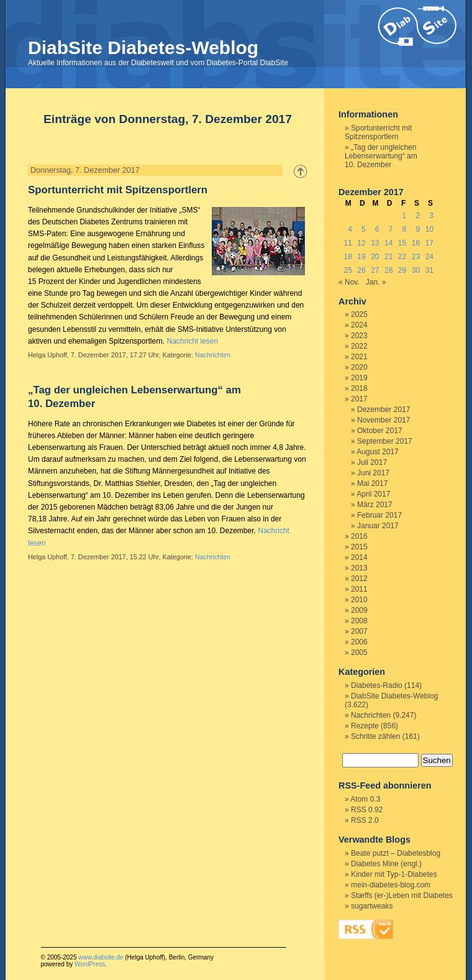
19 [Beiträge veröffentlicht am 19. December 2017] (361, 257)
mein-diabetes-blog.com (391, 885)
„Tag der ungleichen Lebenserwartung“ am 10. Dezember (381, 156)
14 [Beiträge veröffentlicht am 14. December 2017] (388, 243)
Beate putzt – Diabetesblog (396, 853)
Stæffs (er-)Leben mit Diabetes (402, 895)
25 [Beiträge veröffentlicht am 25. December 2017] (347, 270)
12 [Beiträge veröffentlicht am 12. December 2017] (361, 243)
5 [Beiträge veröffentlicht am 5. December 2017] (364, 229)
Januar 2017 (378, 526)
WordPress (90, 964)
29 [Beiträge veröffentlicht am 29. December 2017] (402, 270)
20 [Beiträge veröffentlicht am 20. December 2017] (375, 257)
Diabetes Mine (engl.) (386, 864)
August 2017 (377, 452)
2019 (359, 378)
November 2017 (383, 420)
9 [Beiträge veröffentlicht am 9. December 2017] (418, 229)
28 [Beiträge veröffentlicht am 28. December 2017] (388, 270)
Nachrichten (213, 355)
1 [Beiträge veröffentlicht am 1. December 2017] (405, 216)
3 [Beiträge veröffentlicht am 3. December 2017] (431, 216)
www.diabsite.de (101, 957)
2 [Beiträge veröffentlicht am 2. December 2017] (418, 216)
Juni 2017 (373, 473)
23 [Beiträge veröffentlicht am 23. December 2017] (416, 257)
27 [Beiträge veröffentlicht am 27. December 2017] (375, 270)
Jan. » (376, 282)
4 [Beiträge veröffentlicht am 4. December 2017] (350, 229)
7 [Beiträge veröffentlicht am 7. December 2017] (391, 229)
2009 (359, 610)
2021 (359, 357)
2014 (359, 557)
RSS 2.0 (365, 820)
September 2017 (385, 441)
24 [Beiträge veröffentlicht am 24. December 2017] (429, 257)
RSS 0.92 (367, 810)
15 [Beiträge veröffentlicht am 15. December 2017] (402, 243)
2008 (359, 621)
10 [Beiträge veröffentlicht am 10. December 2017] (429, 229)
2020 (359, 367)
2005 (359, 653)
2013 (359, 568)
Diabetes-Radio (377, 685)
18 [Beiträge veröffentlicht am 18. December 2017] (347, 257)
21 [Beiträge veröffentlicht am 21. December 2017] (388, 257)
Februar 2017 (379, 515)
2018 (359, 388)
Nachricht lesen (192, 341)
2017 (359, 399)
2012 (359, 579)
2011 (359, 589)
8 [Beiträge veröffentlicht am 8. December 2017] (405, 229)
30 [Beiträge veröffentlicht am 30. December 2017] (416, 270)
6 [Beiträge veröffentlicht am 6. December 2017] (377, 229)
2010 (359, 600)
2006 (359, 642)
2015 (359, 547)
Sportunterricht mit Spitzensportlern (118, 190)
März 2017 (375, 505)
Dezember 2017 (383, 410)
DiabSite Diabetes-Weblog (143, 48)
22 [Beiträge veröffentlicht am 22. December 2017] (402, 257)
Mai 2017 (372, 483)
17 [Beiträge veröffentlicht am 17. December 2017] (429, 243)
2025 (359, 314)
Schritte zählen (375, 736)
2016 (359, 536)
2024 (359, 325)
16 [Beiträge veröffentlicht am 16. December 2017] (416, 243)
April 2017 (373, 494)
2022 (359, 346)
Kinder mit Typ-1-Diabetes (394, 874)
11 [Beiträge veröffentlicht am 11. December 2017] (347, 243)
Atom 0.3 (365, 799)
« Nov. (349, 282)
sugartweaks (372, 906)
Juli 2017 (372, 462)
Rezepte (365, 726)
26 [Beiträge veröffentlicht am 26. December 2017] (361, 270)
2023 (359, 336)
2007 (359, 631)
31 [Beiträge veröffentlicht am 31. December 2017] (429, 270)
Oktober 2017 (380, 431)
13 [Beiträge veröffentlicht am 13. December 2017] (375, 243)
